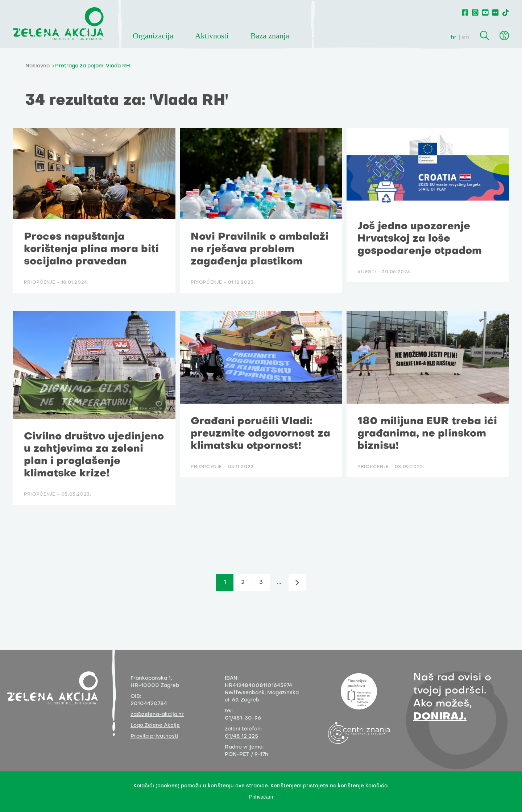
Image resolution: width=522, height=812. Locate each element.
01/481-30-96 (243, 718)
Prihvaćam (261, 797)
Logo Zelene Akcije (155, 726)
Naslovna (38, 66)
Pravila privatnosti (154, 736)
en (465, 37)
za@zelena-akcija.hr (157, 715)
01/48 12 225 (241, 736)
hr (454, 37)
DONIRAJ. (440, 717)
